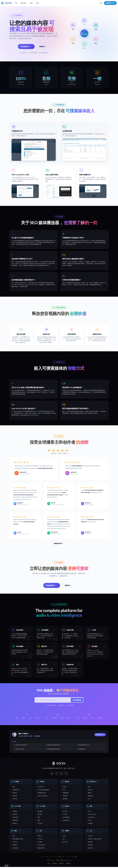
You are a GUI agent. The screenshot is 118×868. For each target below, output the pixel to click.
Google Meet (91, 818)
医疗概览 (40, 812)
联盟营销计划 (66, 821)
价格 (37, 3)
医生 (39, 818)
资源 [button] (31, 3)
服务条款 (68, 864)
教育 (64, 791)
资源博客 (15, 846)
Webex (90, 821)
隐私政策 (61, 864)
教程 (31, 737)
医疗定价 (40, 824)
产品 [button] (16, 3)
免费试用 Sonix (110, 3)
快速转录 (15, 794)
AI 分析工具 (41, 788)
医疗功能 (40, 815)
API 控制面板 (66, 818)
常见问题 (40, 840)
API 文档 (65, 815)
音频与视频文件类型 (18, 840)
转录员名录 (15, 849)
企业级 (65, 788)
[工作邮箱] (55, 701)
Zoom (89, 812)
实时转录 (15, 800)
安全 (73, 769)
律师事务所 (15, 821)
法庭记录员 (15, 818)
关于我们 (90, 837)
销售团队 (65, 800)
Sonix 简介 (15, 843)
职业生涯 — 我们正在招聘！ (95, 840)
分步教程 (40, 843)
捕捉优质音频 (41, 849)
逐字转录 (15, 797)
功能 (14, 788)
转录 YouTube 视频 (42, 797)
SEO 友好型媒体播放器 (43, 791)
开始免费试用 (26, 47)
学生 (89, 800)
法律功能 (15, 815)
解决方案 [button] (23, 3)
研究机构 (65, 797)
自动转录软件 (16, 791)
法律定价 (15, 824)
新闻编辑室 (66, 794)
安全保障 (90, 849)
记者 (89, 788)
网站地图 (55, 864)
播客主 (90, 794)
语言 (14, 837)
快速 (65, 769)
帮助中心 (27, 737)
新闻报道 (90, 843)
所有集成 (90, 824)
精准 (69, 769)
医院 (39, 821)
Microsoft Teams (92, 815)
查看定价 (43, 46)
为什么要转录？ (42, 846)
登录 (101, 3)
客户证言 (65, 843)
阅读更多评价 (59, 544)
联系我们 (90, 846)
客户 (64, 840)
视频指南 (38, 737)
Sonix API (65, 812)
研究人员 (90, 791)
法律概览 (15, 812)
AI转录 (57, 769)
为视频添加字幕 (42, 794)
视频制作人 (91, 797)
